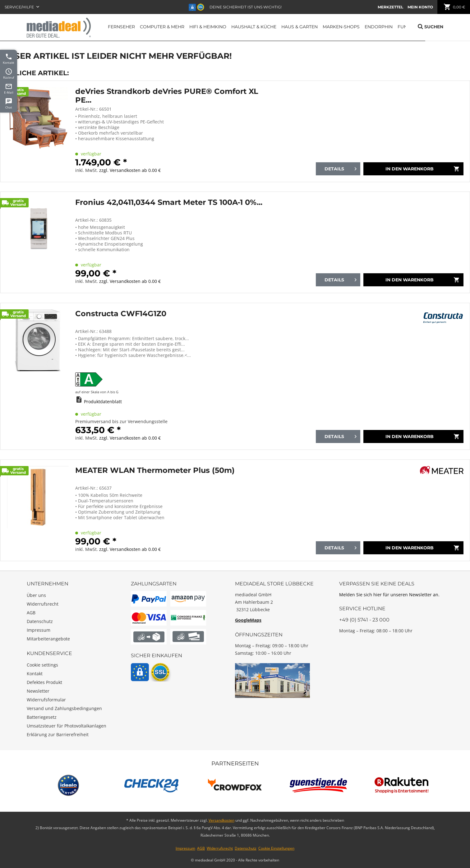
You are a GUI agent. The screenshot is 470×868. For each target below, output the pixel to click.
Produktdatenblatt (103, 402)
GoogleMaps (248, 620)
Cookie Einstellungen (276, 848)
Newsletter (38, 691)
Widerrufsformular (46, 700)
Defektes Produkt (44, 682)
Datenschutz (40, 621)
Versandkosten (221, 820)
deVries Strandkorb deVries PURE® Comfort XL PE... (167, 96)
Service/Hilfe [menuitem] (20, 7)
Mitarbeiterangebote (48, 639)
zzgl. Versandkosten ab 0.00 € (130, 170)
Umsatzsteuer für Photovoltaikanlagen (67, 726)
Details (341, 168)
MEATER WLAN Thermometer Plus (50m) (155, 470)
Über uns (36, 595)
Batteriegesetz (42, 717)
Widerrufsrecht (43, 604)
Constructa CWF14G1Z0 (121, 314)
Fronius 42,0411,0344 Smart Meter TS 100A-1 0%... (169, 202)
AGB (31, 613)
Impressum (39, 630)
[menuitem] (390, 7)
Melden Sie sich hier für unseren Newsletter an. (389, 595)
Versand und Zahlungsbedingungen (64, 708)
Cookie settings (42, 665)
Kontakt (35, 674)
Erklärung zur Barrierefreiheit (58, 734)
